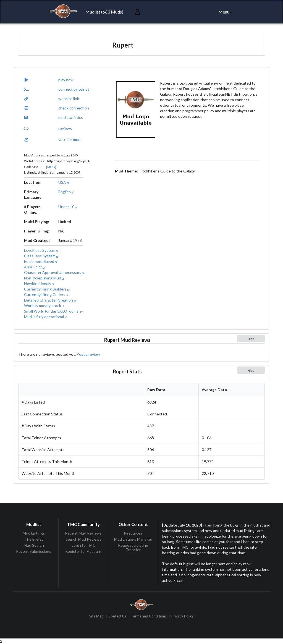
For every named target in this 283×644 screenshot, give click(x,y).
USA (64, 182)
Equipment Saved (41, 261)
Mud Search (34, 545)
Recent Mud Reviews (83, 533)
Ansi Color (35, 267)
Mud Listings (34, 533)
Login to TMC (83, 545)
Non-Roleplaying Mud (44, 278)
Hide (251, 339)
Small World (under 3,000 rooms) (53, 311)
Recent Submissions (34, 551)
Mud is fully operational (45, 317)
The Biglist (34, 539)
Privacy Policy (183, 616)
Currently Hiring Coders (46, 294)
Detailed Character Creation (50, 300)
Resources (133, 533)
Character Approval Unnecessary (54, 272)
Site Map (96, 616)
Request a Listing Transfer (133, 547)
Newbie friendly (39, 283)
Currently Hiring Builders (47, 289)
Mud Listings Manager (133, 539)
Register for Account (83, 551)
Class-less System (41, 256)
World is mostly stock (44, 306)
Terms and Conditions (149, 616)
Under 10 (68, 207)
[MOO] (51, 167)
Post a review (88, 354)
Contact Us (117, 616)
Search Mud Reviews (83, 539)
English (66, 192)
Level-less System (41, 250)
